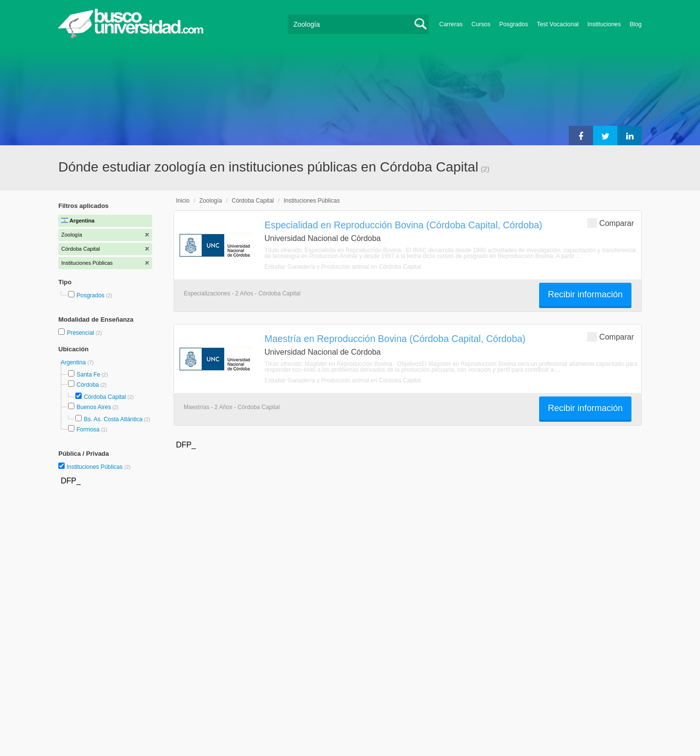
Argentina (74, 362)
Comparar (611, 223)
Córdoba (87, 385)
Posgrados (514, 24)
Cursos (481, 24)
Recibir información (585, 294)
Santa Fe (88, 375)
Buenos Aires (94, 407)
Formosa (88, 430)
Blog (636, 24)
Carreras (451, 24)
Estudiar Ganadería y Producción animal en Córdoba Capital (343, 267)
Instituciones (604, 24)
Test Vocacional (558, 24)
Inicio (183, 201)
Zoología (211, 201)
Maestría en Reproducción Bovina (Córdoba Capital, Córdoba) (395, 339)
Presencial (81, 333)
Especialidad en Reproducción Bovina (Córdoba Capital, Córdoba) (403, 225)
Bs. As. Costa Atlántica (113, 419)
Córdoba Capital (105, 397)
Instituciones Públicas (99, 467)
